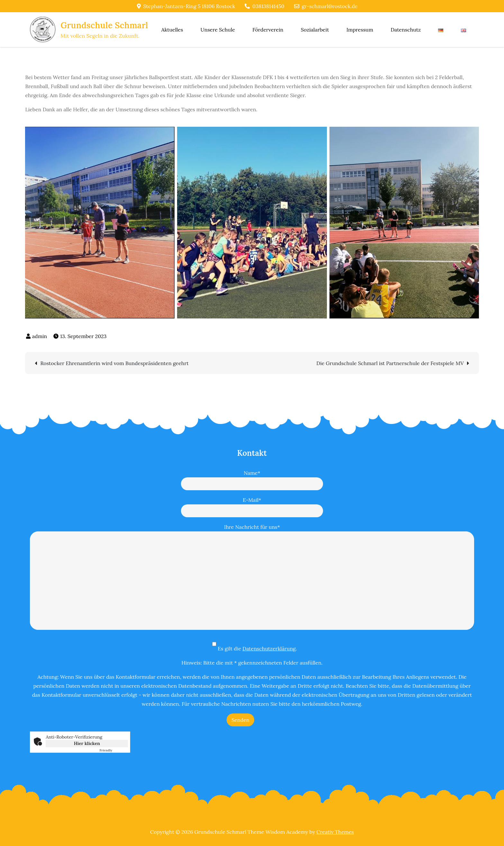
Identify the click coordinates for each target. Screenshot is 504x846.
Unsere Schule (218, 30)
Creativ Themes (335, 832)
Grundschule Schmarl (104, 25)
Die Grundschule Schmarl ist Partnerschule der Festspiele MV (390, 363)
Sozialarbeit (315, 30)
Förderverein (268, 30)
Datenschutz (406, 30)
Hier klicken (87, 743)
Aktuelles (172, 30)
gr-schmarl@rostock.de (326, 6)
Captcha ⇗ (114, 750)
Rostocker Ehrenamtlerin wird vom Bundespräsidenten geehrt (114, 363)
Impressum (360, 30)
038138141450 (264, 6)
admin (40, 336)
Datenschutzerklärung (269, 648)
